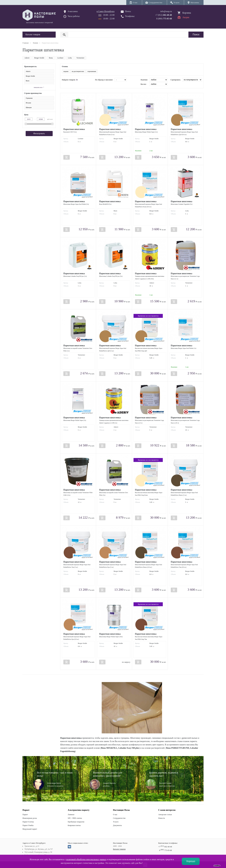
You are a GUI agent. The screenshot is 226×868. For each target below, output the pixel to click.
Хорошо (191, 861)
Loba (70, 58)
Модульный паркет (30, 829)
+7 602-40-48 (165, 847)
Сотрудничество (119, 818)
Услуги (116, 822)
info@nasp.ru (166, 11)
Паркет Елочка (28, 822)
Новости (162, 818)
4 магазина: (73, 11)
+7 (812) (163, 15)
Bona (51, 58)
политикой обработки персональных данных (86, 859)
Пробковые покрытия (76, 822)
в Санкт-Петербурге (106, 11)
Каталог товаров (119, 849)
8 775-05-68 (166, 850)
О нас (115, 815)
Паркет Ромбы (28, 825)
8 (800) (164, 19)
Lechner (60, 58)
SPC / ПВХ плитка (75, 818)
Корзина (187, 13)
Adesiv (27, 58)
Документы (117, 825)
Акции (186, 17)
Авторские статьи (165, 815)
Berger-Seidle (39, 58)
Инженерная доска (30, 818)
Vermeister (80, 58)
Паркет (25, 815)
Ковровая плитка (74, 825)
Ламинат (71, 815)
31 (77, 80)
